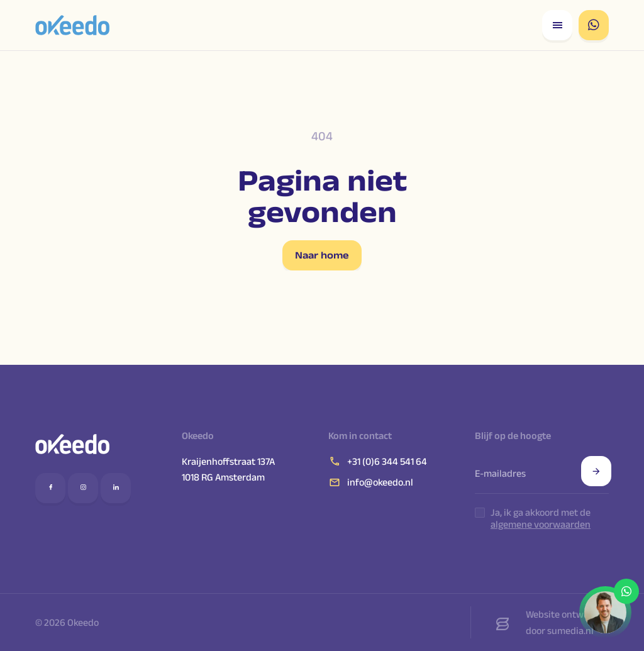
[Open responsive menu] (557, 25)
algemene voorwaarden (541, 524)
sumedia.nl (570, 631)
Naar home (322, 255)
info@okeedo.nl (371, 482)
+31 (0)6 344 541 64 (378, 461)
